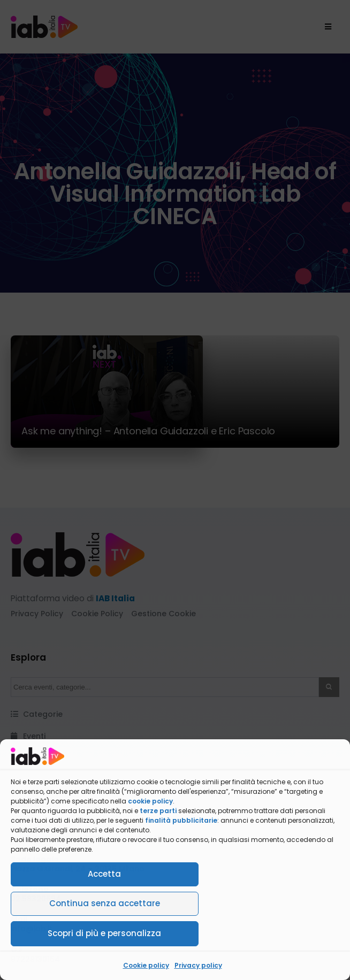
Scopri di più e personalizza (104, 933)
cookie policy (150, 801)
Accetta (104, 874)
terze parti (158, 811)
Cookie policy (146, 965)
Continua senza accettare (105, 903)
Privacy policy (198, 965)
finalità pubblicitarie (181, 820)
